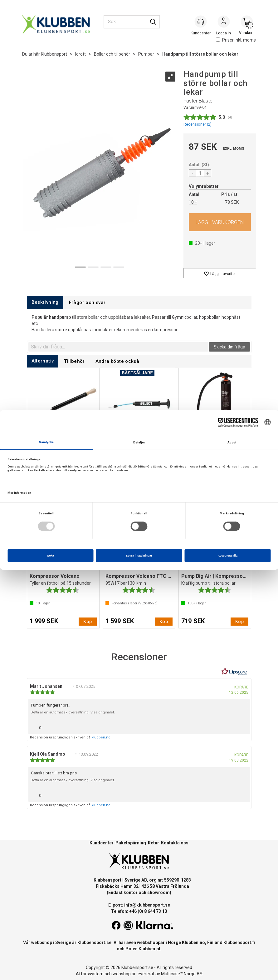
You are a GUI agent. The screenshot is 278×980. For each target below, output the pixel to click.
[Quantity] (200, 173)
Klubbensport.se (94, 942)
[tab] (45, 302)
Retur (154, 843)
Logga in (224, 22)
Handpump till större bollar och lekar (200, 54)
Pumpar (146, 54)
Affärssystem (90, 974)
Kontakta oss (175, 843)
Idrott (80, 54)
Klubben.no (193, 942)
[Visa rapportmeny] (243, 726)
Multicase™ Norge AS (182, 974)
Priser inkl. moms (236, 40)
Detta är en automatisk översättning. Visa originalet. (73, 712)
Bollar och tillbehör (112, 54)
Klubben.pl (149, 949)
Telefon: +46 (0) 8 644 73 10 (139, 911)
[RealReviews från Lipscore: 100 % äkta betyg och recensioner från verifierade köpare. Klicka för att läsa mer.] (234, 672)
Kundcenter (102, 843)
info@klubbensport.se (147, 905)
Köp (220, 222)
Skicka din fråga (229, 347)
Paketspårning (131, 843)
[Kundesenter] (201, 22)
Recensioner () (198, 124)
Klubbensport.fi (239, 942)
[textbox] (118, 347)
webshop (122, 974)
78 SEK (232, 202)
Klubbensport (54, 54)
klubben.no (101, 737)
